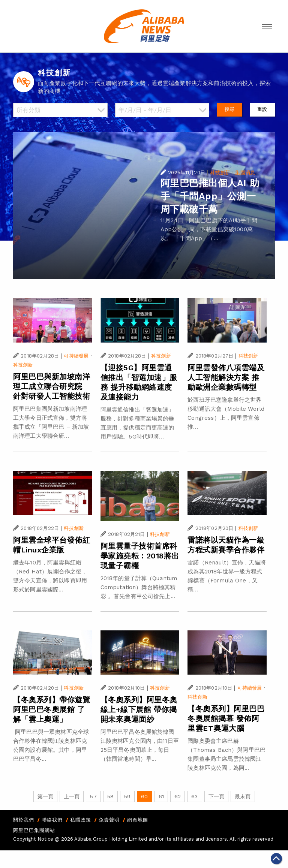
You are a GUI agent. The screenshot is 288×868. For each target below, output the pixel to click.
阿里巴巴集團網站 (34, 830)
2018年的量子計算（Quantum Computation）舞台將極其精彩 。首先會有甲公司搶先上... (139, 587)
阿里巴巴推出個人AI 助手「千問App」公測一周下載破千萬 (210, 196)
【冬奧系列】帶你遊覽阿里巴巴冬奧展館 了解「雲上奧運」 (52, 709)
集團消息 (245, 173)
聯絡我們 (52, 820)
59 (127, 796)
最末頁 (243, 796)
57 (93, 796)
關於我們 (24, 820)
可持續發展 (76, 356)
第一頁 (45, 796)
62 (178, 796)
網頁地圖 (138, 820)
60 (144, 796)
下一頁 (216, 796)
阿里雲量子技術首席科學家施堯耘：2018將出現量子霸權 (140, 556)
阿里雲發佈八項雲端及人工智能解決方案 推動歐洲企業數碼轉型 (226, 377)
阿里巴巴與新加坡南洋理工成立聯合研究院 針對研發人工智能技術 (52, 386)
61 (161, 796)
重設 (262, 109)
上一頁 (72, 796)
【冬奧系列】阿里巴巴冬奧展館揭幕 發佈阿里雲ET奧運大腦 (226, 718)
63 (194, 796)
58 (110, 796)
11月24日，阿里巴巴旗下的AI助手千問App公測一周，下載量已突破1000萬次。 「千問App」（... (209, 229)
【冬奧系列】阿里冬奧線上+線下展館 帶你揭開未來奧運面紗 (139, 709)
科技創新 (220, 173)
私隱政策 (81, 820)
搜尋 (229, 109)
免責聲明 (109, 820)
